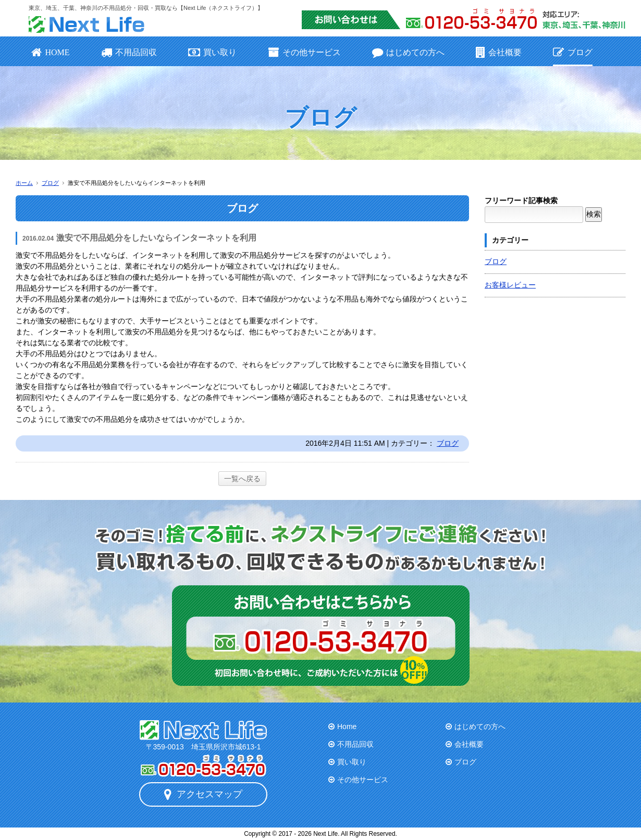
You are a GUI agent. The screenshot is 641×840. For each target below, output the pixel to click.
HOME (51, 52)
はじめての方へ (408, 52)
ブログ (572, 52)
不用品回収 (129, 52)
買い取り (212, 52)
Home (347, 726)
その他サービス (304, 52)
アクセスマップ (203, 794)
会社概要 (499, 52)
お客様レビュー (510, 285)
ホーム (24, 183)
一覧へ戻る (242, 479)
